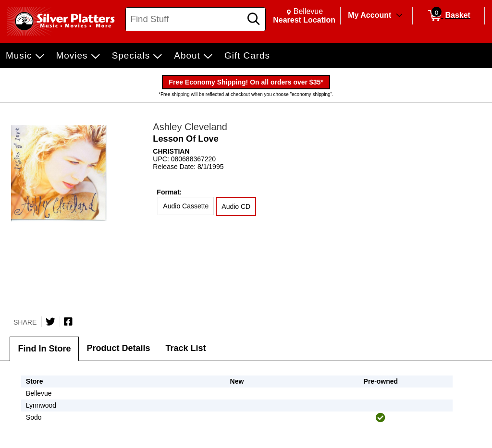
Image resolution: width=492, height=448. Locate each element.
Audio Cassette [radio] (186, 206)
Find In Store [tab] (44, 349)
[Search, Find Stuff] (185, 19)
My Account (369, 15)
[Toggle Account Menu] (399, 16)
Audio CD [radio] (236, 206)
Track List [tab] (186, 348)
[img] (381, 418)
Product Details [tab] (118, 348)
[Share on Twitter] (50, 322)
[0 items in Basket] (449, 16)
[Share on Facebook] (68, 322)
